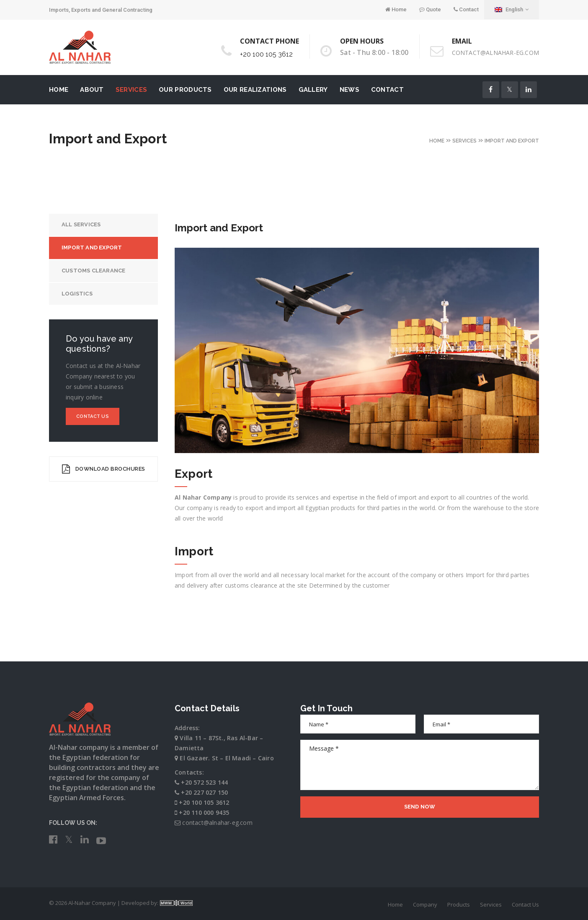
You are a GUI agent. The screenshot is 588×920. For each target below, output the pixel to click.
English (512, 9)
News (349, 90)
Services (131, 90)
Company (425, 904)
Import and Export (92, 247)
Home (396, 9)
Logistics (77, 294)
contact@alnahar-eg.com (495, 53)
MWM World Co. (176, 903)
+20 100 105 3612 (266, 54)
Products (459, 904)
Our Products (185, 90)
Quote (430, 9)
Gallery (313, 90)
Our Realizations (255, 90)
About (92, 90)
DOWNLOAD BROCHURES (104, 469)
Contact (466, 9)
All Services (81, 224)
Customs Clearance (93, 271)
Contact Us (93, 416)
